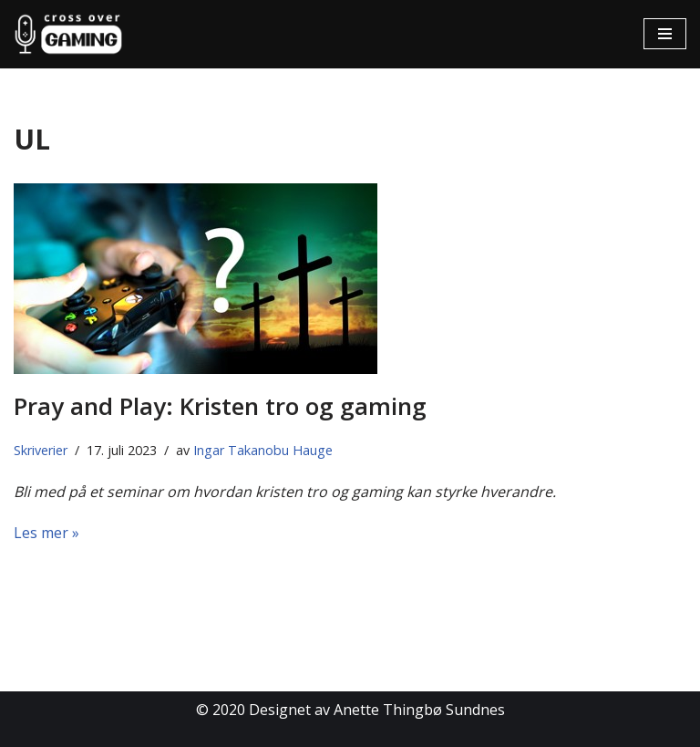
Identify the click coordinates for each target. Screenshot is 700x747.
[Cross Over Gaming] (68, 34)
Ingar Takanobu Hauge (263, 450)
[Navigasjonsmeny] (665, 34)
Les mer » (46, 533)
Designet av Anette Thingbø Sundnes (377, 710)
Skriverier (41, 450)
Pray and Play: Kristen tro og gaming (220, 406)
